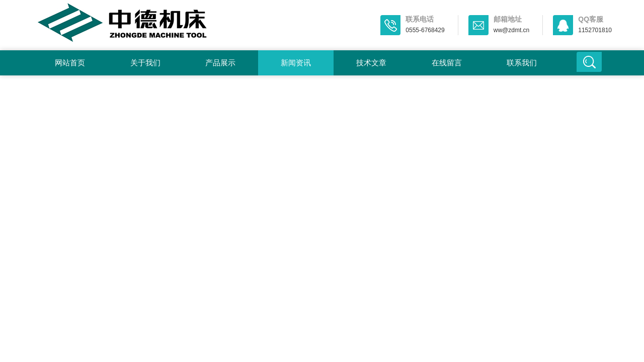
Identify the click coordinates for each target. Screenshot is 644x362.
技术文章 (371, 63)
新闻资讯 (296, 63)
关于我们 (145, 63)
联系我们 (522, 63)
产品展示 (220, 63)
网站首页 (70, 63)
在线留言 (447, 63)
